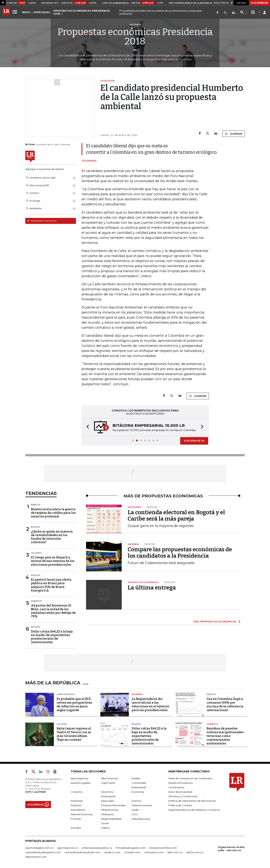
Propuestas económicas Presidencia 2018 (135, 37)
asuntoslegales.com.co (39, 848)
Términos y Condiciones (183, 796)
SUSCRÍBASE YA (194, 441)
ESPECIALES (42, 12)
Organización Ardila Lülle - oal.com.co (231, 849)
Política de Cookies (180, 805)
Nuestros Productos (180, 783)
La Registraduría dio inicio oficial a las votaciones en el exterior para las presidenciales (151, 704)
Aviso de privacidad (180, 792)
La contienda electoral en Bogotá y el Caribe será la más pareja (176, 516)
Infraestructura (110, 810)
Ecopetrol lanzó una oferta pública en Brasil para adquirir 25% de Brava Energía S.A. (51, 585)
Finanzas (76, 805)
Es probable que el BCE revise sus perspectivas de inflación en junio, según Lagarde (74, 704)
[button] (87, 427)
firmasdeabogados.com (131, 848)
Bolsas (35, 527)
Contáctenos (176, 787)
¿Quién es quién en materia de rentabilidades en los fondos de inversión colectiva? (52, 537)
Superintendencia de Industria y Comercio (194, 810)
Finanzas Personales (113, 805)
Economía (138, 792)
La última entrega (152, 588)
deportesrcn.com (36, 857)
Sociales (76, 828)
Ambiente (37, 601)
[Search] (242, 12)
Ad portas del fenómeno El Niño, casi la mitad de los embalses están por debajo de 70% (53, 611)
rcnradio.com (132, 852)
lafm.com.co (175, 852)
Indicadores (78, 810)
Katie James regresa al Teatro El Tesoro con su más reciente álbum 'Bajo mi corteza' (74, 734)
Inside (135, 810)
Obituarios (107, 814)
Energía (36, 575)
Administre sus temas (42, 221)
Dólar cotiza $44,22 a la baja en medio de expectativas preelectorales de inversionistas (52, 637)
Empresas (77, 801)
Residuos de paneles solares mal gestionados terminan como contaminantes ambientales (225, 736)
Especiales (108, 801)
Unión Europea (66, 694)
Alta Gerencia (109, 778)
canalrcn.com (112, 852)
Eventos (136, 801)
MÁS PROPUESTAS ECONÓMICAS (215, 621)
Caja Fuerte (108, 783)
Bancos (36, 505)
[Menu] (15, 12)
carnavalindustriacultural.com (82, 852)
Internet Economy (82, 814)
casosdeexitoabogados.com (43, 852)
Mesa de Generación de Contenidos (190, 778)
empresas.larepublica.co (97, 848)
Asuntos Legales (81, 783)
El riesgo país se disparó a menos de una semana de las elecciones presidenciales (53, 561)
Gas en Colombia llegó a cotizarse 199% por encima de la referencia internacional (225, 704)
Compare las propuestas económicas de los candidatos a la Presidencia (180, 553)
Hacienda (36, 553)
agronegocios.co (68, 848)
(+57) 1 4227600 (36, 792)
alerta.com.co (195, 852)
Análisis (136, 778)
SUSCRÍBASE (260, 3)
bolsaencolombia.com (163, 848)
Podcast (76, 819)
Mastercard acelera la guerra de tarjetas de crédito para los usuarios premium (53, 513)
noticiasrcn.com (154, 852)
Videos (105, 828)
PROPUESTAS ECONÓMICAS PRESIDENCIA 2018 (82, 12)
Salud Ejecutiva (141, 819)
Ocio (135, 814)
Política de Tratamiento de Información (192, 801)
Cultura (62, 724)
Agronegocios (79, 778)
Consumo (77, 792)
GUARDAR (234, 134)
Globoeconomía (142, 805)
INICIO (26, 12)
